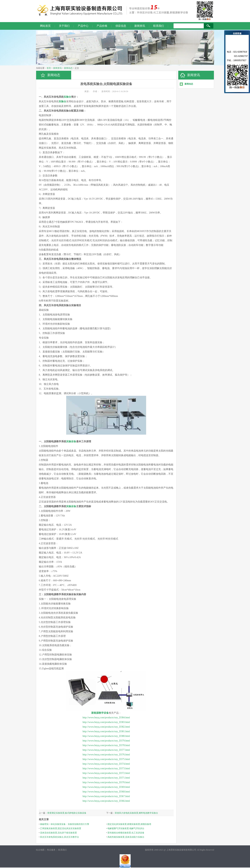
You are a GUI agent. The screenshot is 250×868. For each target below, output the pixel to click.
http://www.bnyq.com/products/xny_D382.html (106, 727)
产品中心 (83, 26)
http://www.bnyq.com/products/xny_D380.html (106, 736)
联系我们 (159, 26)
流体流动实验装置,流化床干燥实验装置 (58, 833)
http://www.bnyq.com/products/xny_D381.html (106, 731)
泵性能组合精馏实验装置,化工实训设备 (126, 833)
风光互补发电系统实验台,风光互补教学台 (60, 837)
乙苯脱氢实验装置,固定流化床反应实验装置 (61, 828)
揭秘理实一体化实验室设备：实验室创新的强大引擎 (65, 824)
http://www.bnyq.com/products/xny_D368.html (106, 792)
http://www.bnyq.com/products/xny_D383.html (106, 722)
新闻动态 (68, 68)
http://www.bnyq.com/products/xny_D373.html (106, 768)
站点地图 (40, 850)
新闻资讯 (140, 26)
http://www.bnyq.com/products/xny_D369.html (106, 787)
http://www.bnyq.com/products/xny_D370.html (106, 782)
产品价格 (102, 26)
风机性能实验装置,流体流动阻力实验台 (126, 837)
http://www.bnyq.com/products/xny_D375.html (106, 759)
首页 (49, 68)
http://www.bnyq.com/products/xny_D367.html (106, 796)
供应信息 (121, 26)
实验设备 (71, 441)
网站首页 (45, 26)
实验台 (67, 97)
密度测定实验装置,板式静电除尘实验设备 (67, 813)
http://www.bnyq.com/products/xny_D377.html (106, 750)
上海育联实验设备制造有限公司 (181, 850)
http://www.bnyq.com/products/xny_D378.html (106, 745)
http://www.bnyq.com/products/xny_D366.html (106, 801)
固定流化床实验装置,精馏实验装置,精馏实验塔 (129, 824)
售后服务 (51, 850)
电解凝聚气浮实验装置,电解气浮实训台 (126, 828)
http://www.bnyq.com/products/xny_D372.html (106, 773)
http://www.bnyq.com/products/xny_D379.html (106, 741)
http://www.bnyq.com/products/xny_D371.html (106, 778)
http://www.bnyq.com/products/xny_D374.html (106, 764)
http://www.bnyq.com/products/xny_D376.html (106, 755)
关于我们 (64, 26)
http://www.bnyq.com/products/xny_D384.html (106, 718)
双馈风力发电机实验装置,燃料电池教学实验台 (136, 813)
